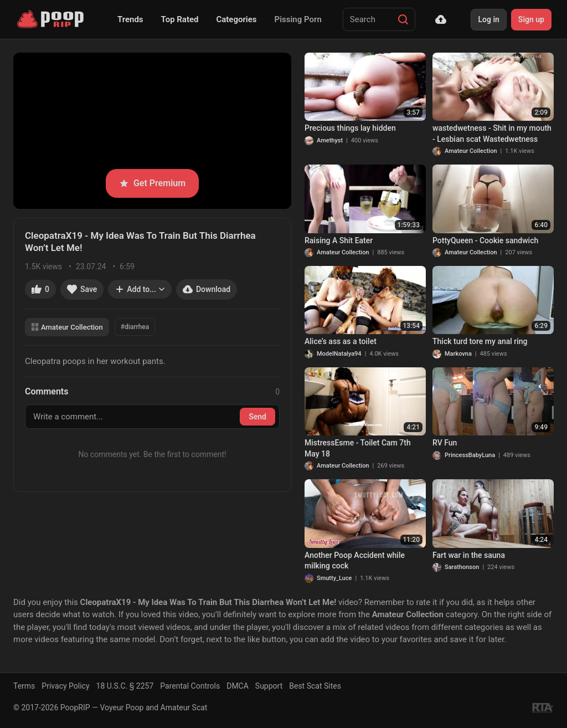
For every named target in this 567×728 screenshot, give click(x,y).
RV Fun (445, 443)
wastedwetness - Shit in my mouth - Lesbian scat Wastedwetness (492, 134)
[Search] (403, 19)
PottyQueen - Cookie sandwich (485, 240)
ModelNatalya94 (339, 354)
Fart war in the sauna (469, 555)
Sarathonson (462, 567)
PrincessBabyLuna (470, 455)
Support (269, 686)
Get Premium (152, 183)
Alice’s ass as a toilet (341, 341)
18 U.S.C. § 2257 (125, 686)
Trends (130, 19)
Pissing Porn (298, 19)
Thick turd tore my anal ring (480, 341)
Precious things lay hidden (350, 128)
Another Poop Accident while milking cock (355, 561)
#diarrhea (135, 327)
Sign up (531, 19)
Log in (488, 19)
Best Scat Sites (315, 686)
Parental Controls (190, 686)
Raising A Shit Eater (339, 240)
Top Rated (180, 19)
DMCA (238, 686)
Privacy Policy (65, 686)
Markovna (458, 354)
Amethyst (330, 140)
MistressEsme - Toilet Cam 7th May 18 (358, 448)
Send (257, 417)
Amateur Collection (67, 327)
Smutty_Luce (334, 578)
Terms (24, 686)
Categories (236, 19)
